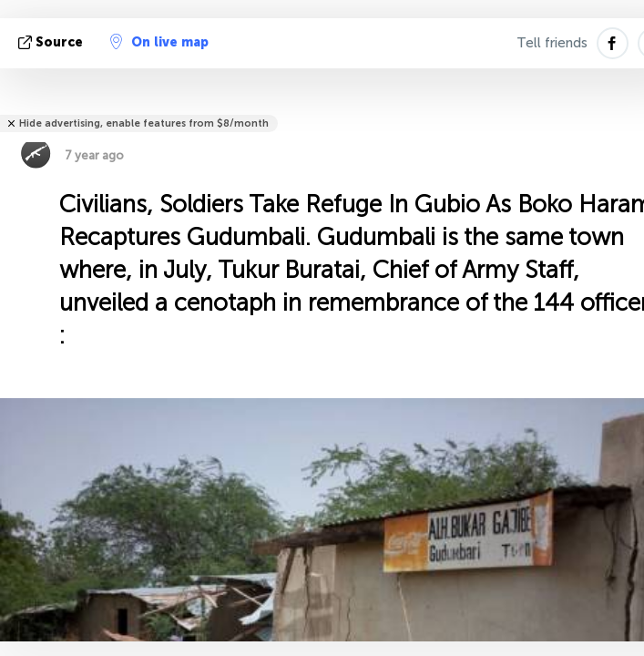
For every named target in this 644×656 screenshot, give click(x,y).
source (52, 42)
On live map (159, 42)
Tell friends (552, 43)
